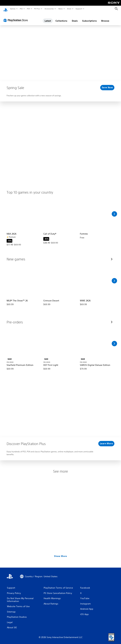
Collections (61, 18)
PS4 (28, 9)
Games (13, 9)
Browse (105, 18)
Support (79, 9)
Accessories (49, 9)
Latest (48, 18)
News (61, 9)
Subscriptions (89, 18)
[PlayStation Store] (16, 17)
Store (69, 9)
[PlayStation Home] (6, 9)
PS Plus (37, 9)
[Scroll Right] (114, 211)
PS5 (21, 9)
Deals (75, 18)
